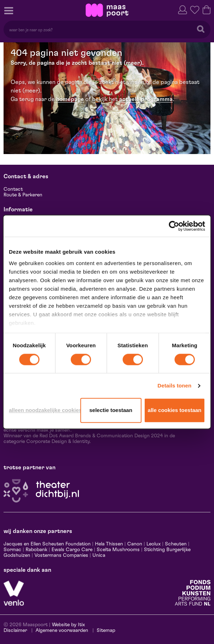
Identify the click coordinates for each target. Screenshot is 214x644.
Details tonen (174, 386)
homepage (70, 99)
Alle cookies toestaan (175, 410)
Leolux (154, 544)
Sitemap (106, 630)
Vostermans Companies (61, 555)
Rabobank (36, 550)
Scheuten (176, 544)
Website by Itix (68, 625)
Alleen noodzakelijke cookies (43, 410)
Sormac (12, 550)
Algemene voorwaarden (62, 630)
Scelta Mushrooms (117, 550)
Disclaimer (15, 630)
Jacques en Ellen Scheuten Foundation (47, 544)
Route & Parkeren (23, 195)
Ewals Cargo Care (72, 550)
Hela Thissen (109, 544)
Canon (135, 544)
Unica (99, 555)
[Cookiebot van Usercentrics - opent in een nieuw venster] (174, 226)
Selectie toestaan (111, 410)
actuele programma (146, 99)
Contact (13, 189)
